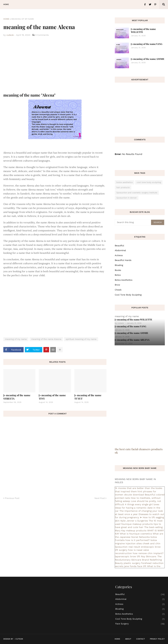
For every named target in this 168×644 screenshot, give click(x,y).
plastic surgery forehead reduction (144, 563)
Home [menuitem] (6, 4)
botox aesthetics (125, 182)
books (118, 270)
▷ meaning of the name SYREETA (17, 397)
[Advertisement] (55, 65)
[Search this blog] (133, 222)
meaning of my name (23, 19)
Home (6, 19)
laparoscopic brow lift (127, 556)
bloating (119, 265)
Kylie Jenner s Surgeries (134, 521)
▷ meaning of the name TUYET (88, 397)
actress (119, 255)
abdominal (120, 250)
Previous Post (12, 498)
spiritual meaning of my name (81, 339)
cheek (118, 290)
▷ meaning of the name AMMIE (148, 59)
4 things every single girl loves (142, 504)
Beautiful (119, 246)
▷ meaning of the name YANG (147, 44)
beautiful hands (123, 260)
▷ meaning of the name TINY (52, 397)
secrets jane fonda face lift (131, 566)
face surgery (140, 624)
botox (118, 275)
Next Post (100, 498)
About (128, 639)
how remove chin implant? (148, 553)
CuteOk (19, 639)
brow (117, 285)
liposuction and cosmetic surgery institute (137, 193)
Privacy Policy (157, 639)
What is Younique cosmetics (136, 534)
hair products (123, 187)
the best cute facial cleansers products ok (139, 451)
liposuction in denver (127, 198)
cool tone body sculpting (149, 182)
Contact (141, 639)
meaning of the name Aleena (46, 339)
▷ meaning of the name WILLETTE (143, 30)
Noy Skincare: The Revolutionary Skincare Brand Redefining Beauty (138, 560)
